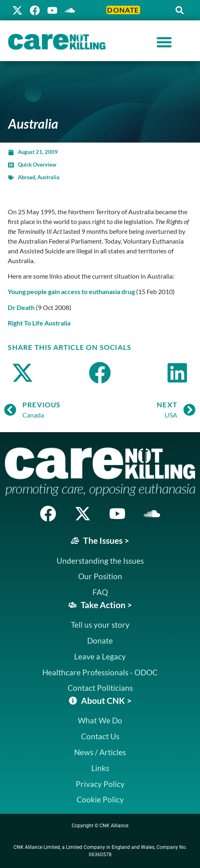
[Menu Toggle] (164, 42)
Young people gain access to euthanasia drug (71, 291)
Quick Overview (37, 165)
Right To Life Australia (39, 323)
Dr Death (21, 307)
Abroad (26, 177)
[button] (180, 10)
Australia (48, 177)
